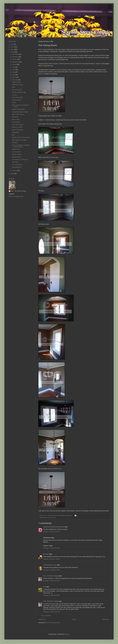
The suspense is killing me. (20, 160)
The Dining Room (17, 165)
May (14, 72)
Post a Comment (46, 616)
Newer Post (42, 619)
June (14, 70)
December (16, 54)
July (14, 67)
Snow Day (15, 162)
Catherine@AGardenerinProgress (54, 527)
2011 (12, 47)
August (15, 64)
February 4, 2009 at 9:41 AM (51, 612)
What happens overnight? (20, 140)
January (15, 170)
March (14, 77)
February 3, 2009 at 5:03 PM (51, 532)
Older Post (106, 619)
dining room (46, 517)
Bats (13, 135)
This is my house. (17, 90)
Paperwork (15, 117)
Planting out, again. (18, 85)
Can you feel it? (17, 152)
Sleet (13, 87)
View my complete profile (16, 196)
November (16, 57)
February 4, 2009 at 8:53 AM (51, 595)
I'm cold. (14, 95)
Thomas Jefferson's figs (19, 92)
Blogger (67, 634)
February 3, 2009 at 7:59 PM (51, 559)
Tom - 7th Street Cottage (51, 576)
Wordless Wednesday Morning (21, 137)
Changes (15, 143)
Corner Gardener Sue (50, 565)
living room (53, 517)
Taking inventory (17, 157)
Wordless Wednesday (18, 109)
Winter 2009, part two (18, 114)
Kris (44, 587)
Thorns (14, 103)
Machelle (46, 554)
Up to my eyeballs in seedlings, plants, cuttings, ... (21, 146)
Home (74, 619)
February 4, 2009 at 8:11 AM (51, 581)
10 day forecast (16, 100)
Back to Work (16, 120)
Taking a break (16, 82)
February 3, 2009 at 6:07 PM (51, 548)
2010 (12, 49)
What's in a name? (17, 127)
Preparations (16, 132)
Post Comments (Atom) (53, 623)
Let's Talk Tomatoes (18, 125)
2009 (12, 52)
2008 (12, 174)
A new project (16, 122)
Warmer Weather (17, 154)
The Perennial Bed (17, 97)
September (16, 62)
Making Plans (16, 149)
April (14, 75)
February (15, 80)
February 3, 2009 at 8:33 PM (51, 570)
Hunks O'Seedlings (18, 130)
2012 (12, 44)
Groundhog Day (17, 167)
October (15, 59)
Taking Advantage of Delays (20, 112)
